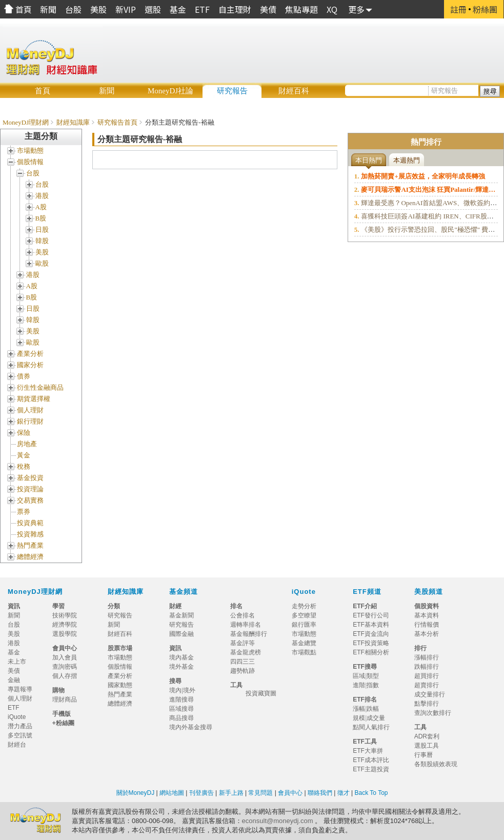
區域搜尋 (182, 709)
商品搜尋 (185, 718)
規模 (359, 718)
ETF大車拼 (368, 751)
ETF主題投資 (371, 769)
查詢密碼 (65, 667)
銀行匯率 (304, 625)
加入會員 (65, 657)
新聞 (107, 91)
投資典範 (30, 523)
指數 (373, 685)
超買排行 (427, 676)
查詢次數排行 (433, 713)
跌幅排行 (427, 667)
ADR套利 (427, 736)
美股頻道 (429, 592)
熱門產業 (30, 545)
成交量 (376, 718)
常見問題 (261, 793)
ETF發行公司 (371, 615)
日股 (42, 229)
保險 (24, 433)
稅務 (24, 466)
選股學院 (65, 634)
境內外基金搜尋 (194, 727)
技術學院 (65, 615)
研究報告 (232, 91)
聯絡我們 (320, 793)
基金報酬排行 (249, 634)
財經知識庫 (73, 122)
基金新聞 (185, 615)
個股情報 (30, 162)
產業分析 (30, 354)
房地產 (27, 444)
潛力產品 (20, 726)
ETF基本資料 (371, 625)
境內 (175, 690)
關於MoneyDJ (136, 793)
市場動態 (30, 151)
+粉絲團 (63, 723)
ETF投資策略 (371, 643)
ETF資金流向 (371, 634)
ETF (14, 708)
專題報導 (23, 689)
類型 (373, 676)
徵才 (342, 793)
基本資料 (427, 615)
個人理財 (30, 410)
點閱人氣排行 (371, 727)
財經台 (20, 745)
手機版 (62, 714)
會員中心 (290, 793)
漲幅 (359, 709)
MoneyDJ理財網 (26, 122)
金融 (14, 680)
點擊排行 (427, 704)
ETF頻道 (367, 592)
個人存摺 (65, 676)
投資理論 (30, 489)
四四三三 (243, 662)
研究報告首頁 (117, 122)
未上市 (17, 662)
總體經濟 (30, 557)
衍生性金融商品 (40, 387)
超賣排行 (427, 685)
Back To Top (370, 793)
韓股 (42, 241)
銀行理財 (30, 421)
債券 (24, 376)
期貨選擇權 (34, 399)
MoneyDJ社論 (170, 91)
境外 (189, 690)
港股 (42, 196)
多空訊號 (23, 735)
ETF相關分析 (371, 652)
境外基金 (185, 667)
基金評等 (243, 643)
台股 (33, 173)
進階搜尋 (182, 699)
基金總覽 (304, 643)
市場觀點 (304, 652)
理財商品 (65, 699)
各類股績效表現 (436, 764)
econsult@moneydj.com (278, 821)
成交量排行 (430, 694)
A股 (41, 207)
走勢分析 (304, 606)
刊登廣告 (201, 793)
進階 (359, 685)
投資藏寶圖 (261, 693)
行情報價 (427, 625)
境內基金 (185, 657)
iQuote (304, 592)
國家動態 (120, 685)
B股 (41, 218)
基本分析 (427, 634)
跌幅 (373, 709)
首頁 (43, 91)
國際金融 (185, 634)
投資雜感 (30, 534)
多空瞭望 (304, 615)
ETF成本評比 (371, 760)
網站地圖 (172, 793)
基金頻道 (184, 592)
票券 (24, 512)
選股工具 (427, 746)
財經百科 (294, 91)
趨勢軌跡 (243, 671)
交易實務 (30, 500)
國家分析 (30, 365)
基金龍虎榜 (249, 652)
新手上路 (231, 793)
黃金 (24, 455)
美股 (42, 252)
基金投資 (30, 478)
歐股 (42, 263)
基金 (14, 652)
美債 (14, 671)
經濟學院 (65, 625)
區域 (359, 676)
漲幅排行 (427, 657)
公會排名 (243, 615)
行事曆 (424, 755)
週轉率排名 (246, 625)
